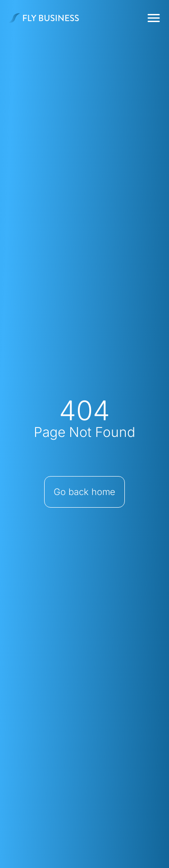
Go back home (84, 492)
